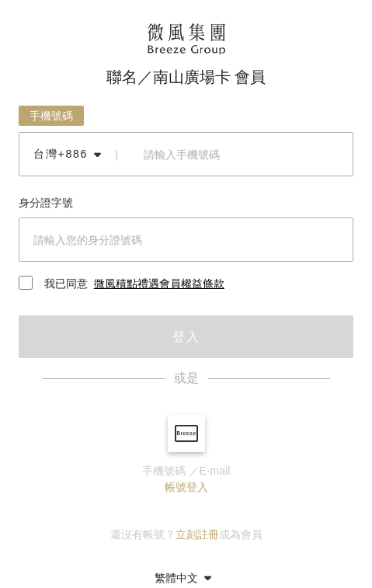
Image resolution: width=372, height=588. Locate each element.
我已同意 (122, 284)
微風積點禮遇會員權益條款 (159, 284)
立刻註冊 (197, 534)
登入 (186, 337)
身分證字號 (46, 203)
